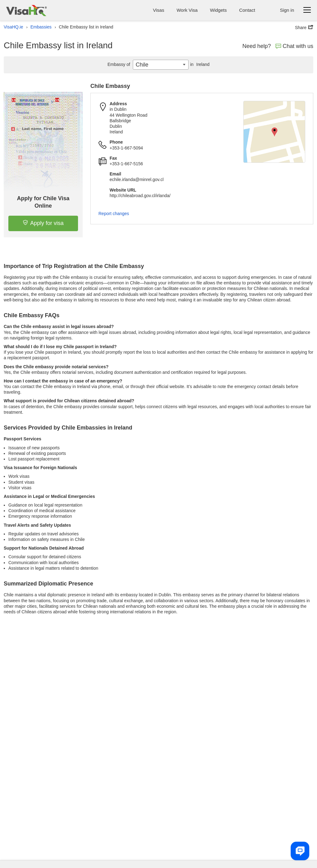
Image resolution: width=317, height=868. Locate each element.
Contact (247, 10)
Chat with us (294, 46)
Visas (158, 10)
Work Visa (187, 10)
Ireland (199, 64)
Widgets (218, 10)
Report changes (114, 214)
